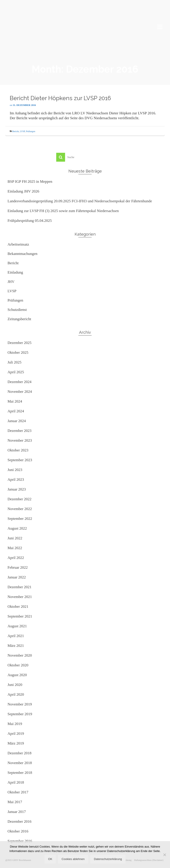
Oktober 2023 (18, 450)
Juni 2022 (15, 538)
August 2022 (17, 528)
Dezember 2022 (19, 499)
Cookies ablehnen (73, 859)
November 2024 (20, 392)
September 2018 (20, 773)
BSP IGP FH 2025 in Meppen (30, 182)
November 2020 (20, 655)
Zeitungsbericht (19, 319)
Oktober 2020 (18, 665)
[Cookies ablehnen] (164, 855)
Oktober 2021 (18, 607)
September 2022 (20, 519)
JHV (11, 282)
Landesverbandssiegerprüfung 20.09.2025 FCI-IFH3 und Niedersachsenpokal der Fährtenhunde (80, 201)
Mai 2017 (15, 802)
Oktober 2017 (18, 792)
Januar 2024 (17, 421)
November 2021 (20, 597)
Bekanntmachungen (22, 254)
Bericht (16, 131)
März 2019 (16, 743)
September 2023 (20, 460)
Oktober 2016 (18, 831)
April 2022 (16, 558)
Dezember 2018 (19, 753)
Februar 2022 (18, 567)
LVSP (22, 131)
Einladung (15, 272)
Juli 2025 (14, 362)
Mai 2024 (15, 401)
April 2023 (16, 480)
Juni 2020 (15, 685)
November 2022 (20, 509)
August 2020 (17, 675)
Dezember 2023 (19, 431)
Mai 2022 (15, 548)
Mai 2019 (15, 724)
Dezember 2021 (19, 587)
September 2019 (20, 714)
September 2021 (20, 616)
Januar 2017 (17, 812)
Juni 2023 (15, 470)
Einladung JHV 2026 (23, 191)
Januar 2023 (17, 489)
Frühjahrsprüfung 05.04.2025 (30, 221)
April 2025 (16, 372)
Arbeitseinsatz (18, 244)
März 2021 (16, 646)
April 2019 (16, 734)
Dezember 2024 (19, 382)
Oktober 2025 (18, 353)
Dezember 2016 (19, 821)
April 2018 (16, 782)
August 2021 (17, 626)
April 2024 (16, 411)
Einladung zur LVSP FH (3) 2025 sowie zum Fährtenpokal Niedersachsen (63, 211)
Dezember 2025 (19, 343)
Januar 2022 (17, 577)
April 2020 (16, 694)
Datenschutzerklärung (108, 859)
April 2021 (16, 636)
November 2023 (20, 440)
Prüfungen (31, 131)
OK (50, 859)
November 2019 (20, 704)
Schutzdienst (17, 310)
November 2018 (20, 763)
